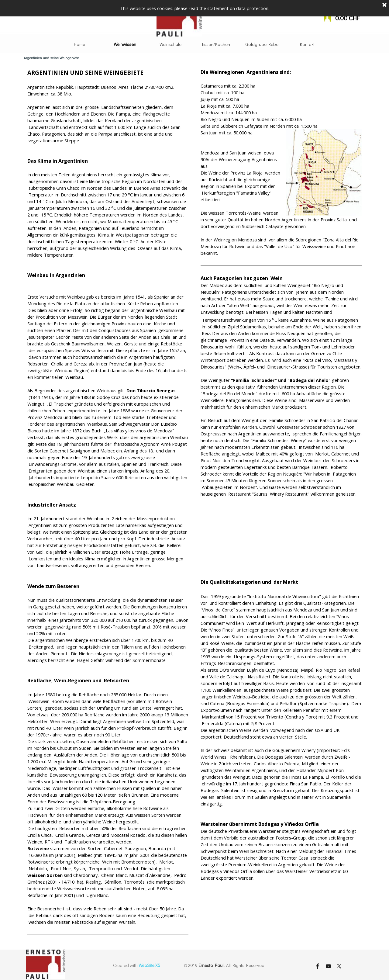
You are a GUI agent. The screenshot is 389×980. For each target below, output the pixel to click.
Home (79, 44)
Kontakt (307, 44)
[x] (339, 966)
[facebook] (318, 966)
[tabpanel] (108, 506)
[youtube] (328, 966)
